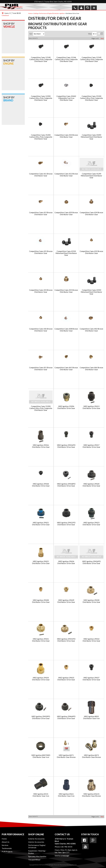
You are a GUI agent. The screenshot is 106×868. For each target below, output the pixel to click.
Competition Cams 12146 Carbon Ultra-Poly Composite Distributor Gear (66, 59)
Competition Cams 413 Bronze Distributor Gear (41, 213)
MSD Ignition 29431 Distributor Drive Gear (41, 640)
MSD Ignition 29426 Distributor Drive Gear (66, 562)
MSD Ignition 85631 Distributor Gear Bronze (91, 795)
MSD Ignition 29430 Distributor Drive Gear (91, 601)
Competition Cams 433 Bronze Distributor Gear (41, 291)
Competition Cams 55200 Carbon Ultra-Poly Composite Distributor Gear (41, 408)
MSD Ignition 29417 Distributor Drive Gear (91, 446)
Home (4, 839)
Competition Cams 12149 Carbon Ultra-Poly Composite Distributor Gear (91, 59)
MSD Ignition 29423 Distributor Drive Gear (91, 524)
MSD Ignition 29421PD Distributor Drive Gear (66, 524)
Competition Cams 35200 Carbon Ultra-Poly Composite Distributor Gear (41, 137)
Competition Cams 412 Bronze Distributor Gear (66, 175)
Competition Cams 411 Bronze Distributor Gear (41, 175)
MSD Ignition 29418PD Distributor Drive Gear (66, 485)
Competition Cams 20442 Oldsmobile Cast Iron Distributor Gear (66, 98)
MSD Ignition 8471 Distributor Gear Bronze (66, 756)
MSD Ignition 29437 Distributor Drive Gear (91, 679)
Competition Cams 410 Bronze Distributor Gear (66, 136)
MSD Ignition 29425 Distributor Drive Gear (41, 562)
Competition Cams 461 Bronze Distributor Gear (66, 369)
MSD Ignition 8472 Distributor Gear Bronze (91, 756)
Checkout (5, 15)
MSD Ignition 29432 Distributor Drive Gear (91, 640)
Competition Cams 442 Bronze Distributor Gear (91, 330)
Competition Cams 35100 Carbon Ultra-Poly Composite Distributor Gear (91, 98)
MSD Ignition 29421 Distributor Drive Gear (41, 524)
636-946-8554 (66, 847)
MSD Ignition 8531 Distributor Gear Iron (41, 795)
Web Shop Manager (71, 865)
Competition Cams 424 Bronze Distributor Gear (91, 213)
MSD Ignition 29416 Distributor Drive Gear (41, 446)
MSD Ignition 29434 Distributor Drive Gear (41, 679)
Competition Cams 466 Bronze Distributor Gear (91, 369)
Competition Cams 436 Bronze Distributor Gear (41, 330)
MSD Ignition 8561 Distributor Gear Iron (66, 795)
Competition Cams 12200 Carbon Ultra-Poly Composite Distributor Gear (41, 98)
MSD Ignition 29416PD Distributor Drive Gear (66, 446)
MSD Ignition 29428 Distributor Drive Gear (41, 601)
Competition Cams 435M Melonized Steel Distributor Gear (91, 292)
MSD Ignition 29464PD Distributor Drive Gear (66, 717)
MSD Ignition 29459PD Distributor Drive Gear (41, 717)
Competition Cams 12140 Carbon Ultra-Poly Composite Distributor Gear (41, 59)
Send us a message (62, 856)
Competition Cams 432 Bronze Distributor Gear (91, 252)
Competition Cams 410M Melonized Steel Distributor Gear (91, 137)
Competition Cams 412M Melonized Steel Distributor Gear (91, 176)
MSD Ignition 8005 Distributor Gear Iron (91, 717)
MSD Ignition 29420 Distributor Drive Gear (91, 485)
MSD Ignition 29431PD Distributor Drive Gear (66, 640)
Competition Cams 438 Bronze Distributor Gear (66, 330)
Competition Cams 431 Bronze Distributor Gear (41, 252)
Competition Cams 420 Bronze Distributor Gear (66, 213)
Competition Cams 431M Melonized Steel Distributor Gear (66, 253)
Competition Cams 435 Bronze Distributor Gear (66, 291)
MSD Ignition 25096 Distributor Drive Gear (66, 407)
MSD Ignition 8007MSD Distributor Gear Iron (41, 756)
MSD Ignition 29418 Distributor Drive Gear (41, 485)
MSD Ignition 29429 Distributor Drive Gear (66, 601)
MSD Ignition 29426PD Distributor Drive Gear (91, 562)
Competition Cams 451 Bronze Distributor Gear (41, 369)
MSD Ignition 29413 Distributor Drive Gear (91, 407)
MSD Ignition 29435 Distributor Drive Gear (66, 679)
